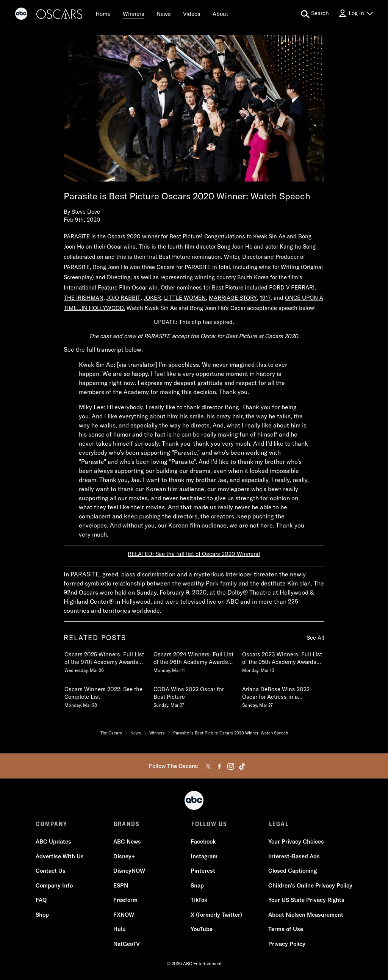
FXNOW (124, 915)
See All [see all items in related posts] (315, 638)
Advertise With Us (60, 857)
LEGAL (278, 824)
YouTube (202, 930)
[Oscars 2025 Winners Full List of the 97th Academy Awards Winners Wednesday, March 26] (105, 661)
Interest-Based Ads (294, 857)
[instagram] (231, 766)
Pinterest (203, 871)
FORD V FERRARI (292, 287)
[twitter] (208, 766)
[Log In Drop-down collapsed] (355, 13)
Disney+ (124, 857)
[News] (164, 14)
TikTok (199, 901)
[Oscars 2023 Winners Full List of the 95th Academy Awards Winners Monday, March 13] (283, 661)
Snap (197, 886)
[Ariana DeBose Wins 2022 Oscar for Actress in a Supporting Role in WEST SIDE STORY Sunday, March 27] (283, 695)
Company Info (55, 886)
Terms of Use (285, 930)
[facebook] (219, 766)
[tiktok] (242, 766)
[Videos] (192, 14)
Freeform (125, 901)
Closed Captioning (292, 871)
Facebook (203, 842)
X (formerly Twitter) (216, 915)
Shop (43, 915)
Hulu (120, 930)
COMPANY (52, 824)
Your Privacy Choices (296, 842)
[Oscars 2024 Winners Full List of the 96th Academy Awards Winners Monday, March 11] (194, 661)
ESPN (121, 886)
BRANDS (126, 824)
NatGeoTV (127, 944)
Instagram (204, 857)
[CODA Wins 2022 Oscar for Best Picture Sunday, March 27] (194, 695)
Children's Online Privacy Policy (310, 886)
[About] (220, 14)
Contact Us (51, 871)
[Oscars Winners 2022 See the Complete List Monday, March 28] (105, 695)
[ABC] (21, 15)
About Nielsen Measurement (305, 915)
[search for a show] (315, 14)
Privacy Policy (286, 944)
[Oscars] (60, 15)
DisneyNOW (129, 871)
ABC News (127, 842)
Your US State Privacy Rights (306, 901)
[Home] (103, 14)
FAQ (41, 901)
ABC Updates (54, 842)
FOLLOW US (209, 824)
